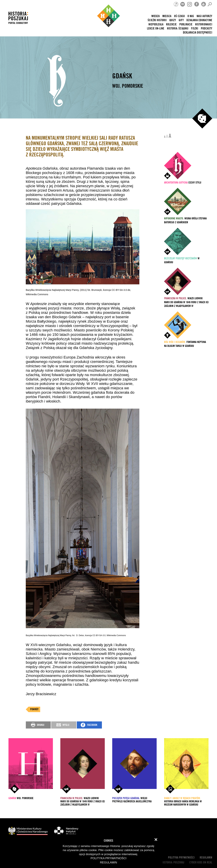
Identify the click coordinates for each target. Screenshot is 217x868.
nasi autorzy (204, 16)
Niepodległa (156, 24)
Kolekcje (171, 24)
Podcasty (207, 29)
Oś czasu (179, 16)
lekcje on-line (156, 29)
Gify (181, 20)
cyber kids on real (201, 862)
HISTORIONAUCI (204, 24)
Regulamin (206, 858)
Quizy (173, 20)
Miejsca (167, 16)
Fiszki (195, 29)
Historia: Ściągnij (178, 29)
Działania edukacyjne (199, 20)
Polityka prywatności (181, 858)
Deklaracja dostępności (198, 33)
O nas (191, 16)
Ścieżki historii (157, 20)
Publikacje (186, 24)
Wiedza (156, 16)
